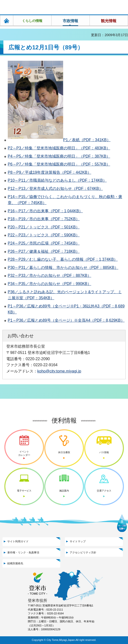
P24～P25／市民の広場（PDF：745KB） (44, 243)
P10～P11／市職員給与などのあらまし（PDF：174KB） (57, 180)
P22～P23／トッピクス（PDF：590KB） (44, 235)
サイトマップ (78, 541)
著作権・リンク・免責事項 (23, 552)
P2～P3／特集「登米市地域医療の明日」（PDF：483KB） (59, 148)
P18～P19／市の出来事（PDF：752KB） (44, 219)
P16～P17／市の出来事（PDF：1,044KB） (45, 211)
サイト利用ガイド (18, 541)
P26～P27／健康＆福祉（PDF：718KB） (44, 251)
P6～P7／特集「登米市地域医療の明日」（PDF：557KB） (59, 164)
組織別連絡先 (15, 563)
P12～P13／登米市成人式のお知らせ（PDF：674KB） (55, 189)
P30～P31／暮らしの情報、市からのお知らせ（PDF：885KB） (63, 268)
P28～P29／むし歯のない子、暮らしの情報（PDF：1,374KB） (63, 259)
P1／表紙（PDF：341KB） (87, 140)
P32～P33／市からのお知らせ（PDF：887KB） (49, 276)
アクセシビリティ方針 (83, 552)
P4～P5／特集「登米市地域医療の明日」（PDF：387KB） (59, 156)
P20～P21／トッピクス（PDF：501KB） (44, 227)
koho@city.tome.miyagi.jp (59, 371)
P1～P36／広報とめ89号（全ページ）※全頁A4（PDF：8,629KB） (66, 320)
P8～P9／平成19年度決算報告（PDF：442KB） (49, 172)
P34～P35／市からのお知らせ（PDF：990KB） (49, 284)
